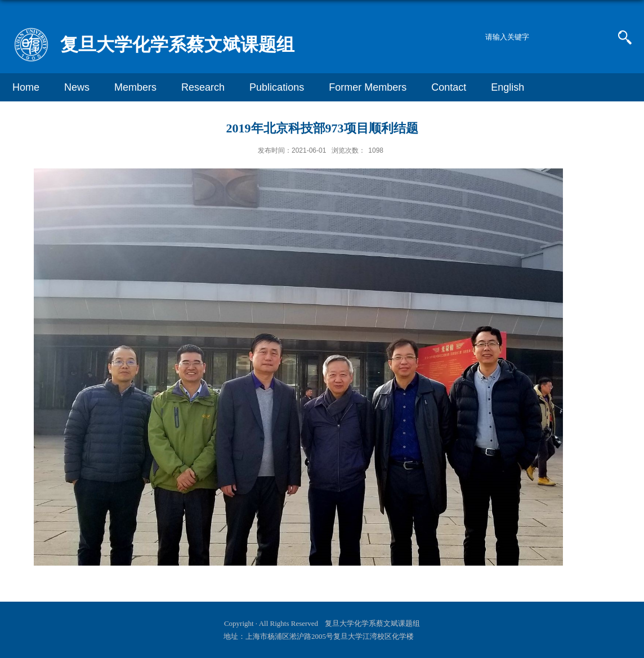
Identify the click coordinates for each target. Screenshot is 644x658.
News (77, 87)
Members (135, 87)
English (507, 87)
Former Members (368, 87)
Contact (449, 87)
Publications (277, 87)
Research (203, 87)
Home (26, 87)
